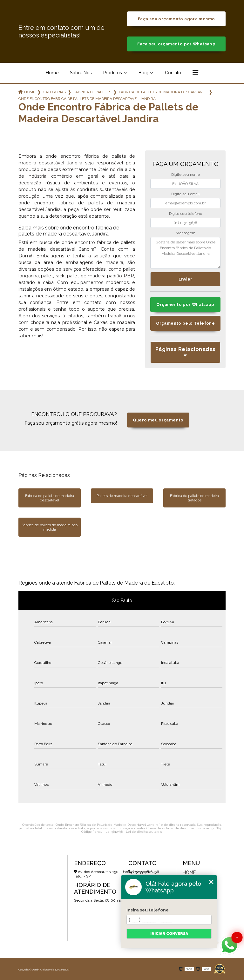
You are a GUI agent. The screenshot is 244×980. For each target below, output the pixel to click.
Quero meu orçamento (158, 420)
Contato (173, 73)
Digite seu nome (186, 175)
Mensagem (186, 233)
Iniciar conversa (169, 934)
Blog (143, 73)
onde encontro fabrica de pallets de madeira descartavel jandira (87, 99)
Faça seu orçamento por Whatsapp (176, 44)
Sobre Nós (81, 73)
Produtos (113, 73)
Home (52, 73)
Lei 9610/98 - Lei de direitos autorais (134, 832)
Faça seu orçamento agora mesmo (176, 19)
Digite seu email (185, 194)
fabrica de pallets (92, 92)
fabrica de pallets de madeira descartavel (163, 92)
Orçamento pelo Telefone (185, 323)
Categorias (54, 92)
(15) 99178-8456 (144, 872)
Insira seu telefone (148, 910)
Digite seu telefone (186, 214)
